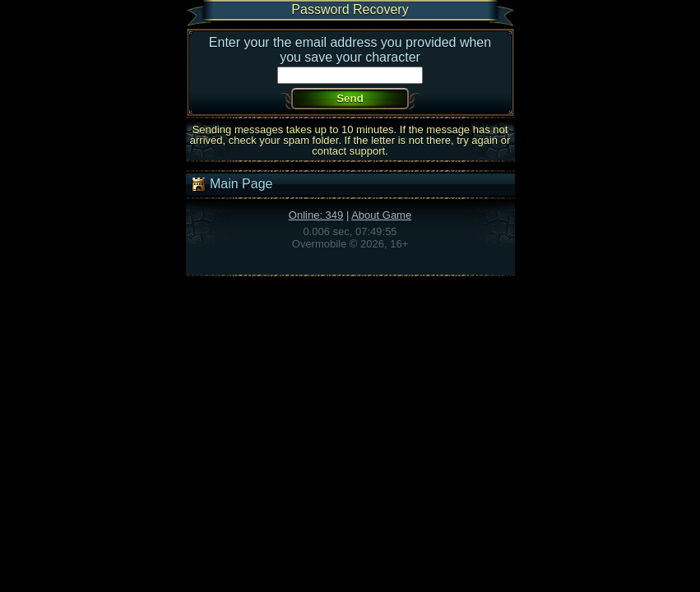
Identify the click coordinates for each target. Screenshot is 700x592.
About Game (381, 215)
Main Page (232, 184)
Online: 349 (316, 215)
